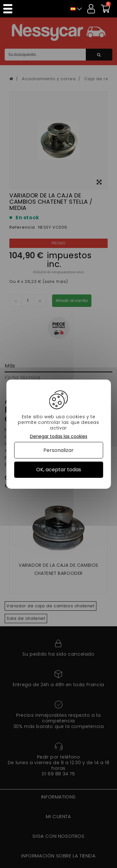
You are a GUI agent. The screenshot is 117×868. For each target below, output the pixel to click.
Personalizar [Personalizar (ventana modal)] (58, 450)
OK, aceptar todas (59, 470)
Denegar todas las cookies (59, 436)
